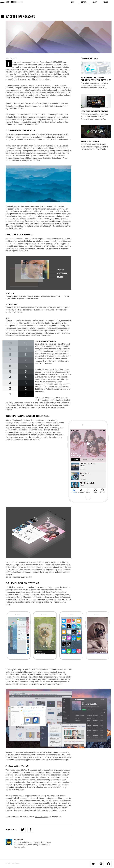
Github (109, 864)
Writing (84, 2)
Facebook (30, 830)
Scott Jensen (14, 2)
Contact (106, 2)
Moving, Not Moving (90, 141)
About (95, 2)
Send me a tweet (41, 816)
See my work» (20, 847)
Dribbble (101, 864)
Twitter (23, 830)
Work (72, 2)
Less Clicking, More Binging (95, 111)
